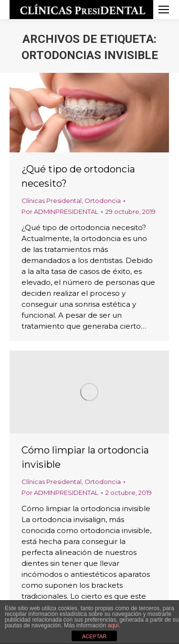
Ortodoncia (103, 201)
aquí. (114, 625)
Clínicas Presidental (52, 201)
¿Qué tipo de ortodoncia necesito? (78, 176)
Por (60, 211)
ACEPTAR (94, 636)
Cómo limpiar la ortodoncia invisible (85, 457)
